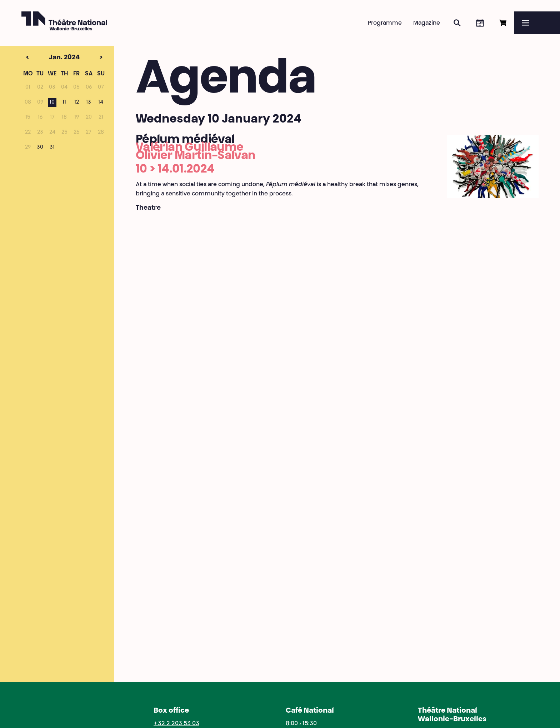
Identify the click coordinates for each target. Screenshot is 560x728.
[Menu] (537, 23)
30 (40, 148)
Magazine (427, 23)
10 (52, 103)
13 (89, 103)
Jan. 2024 (51, 58)
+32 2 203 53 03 (176, 724)
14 (101, 103)
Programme (385, 23)
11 (64, 103)
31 (52, 148)
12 (77, 103)
